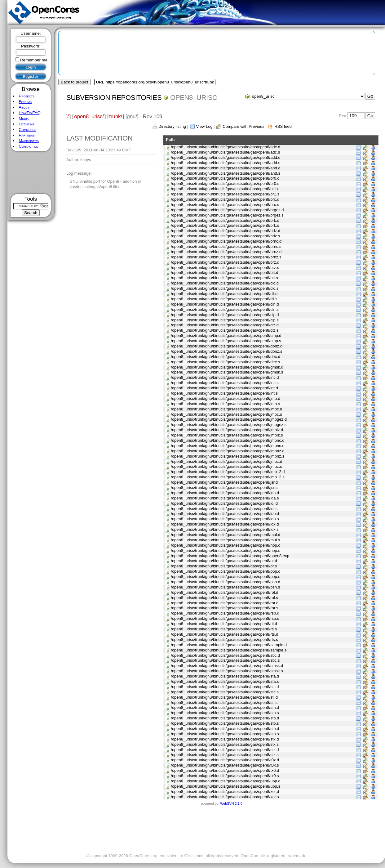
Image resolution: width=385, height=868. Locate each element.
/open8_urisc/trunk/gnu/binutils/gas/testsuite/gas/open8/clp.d (225, 315)
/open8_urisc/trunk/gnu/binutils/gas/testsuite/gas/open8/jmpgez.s (229, 425)
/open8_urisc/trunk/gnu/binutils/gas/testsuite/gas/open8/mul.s (225, 540)
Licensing (27, 124)
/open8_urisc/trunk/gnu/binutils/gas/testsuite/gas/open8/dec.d (226, 357)
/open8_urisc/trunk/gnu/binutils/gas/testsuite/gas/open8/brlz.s (225, 236)
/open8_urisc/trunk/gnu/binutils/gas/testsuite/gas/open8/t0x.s (225, 765)
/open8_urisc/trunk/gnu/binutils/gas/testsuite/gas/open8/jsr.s (224, 488)
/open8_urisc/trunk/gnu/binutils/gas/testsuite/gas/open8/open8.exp (230, 556)
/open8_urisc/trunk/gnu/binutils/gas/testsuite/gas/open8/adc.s (225, 152)
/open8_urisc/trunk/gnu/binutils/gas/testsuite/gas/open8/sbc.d (225, 655)
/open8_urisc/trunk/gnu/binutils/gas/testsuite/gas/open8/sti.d (224, 697)
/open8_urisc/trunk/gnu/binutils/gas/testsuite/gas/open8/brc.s (225, 205)
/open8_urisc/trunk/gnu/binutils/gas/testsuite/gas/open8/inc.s (225, 383)
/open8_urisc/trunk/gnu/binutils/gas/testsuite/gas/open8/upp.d (226, 781)
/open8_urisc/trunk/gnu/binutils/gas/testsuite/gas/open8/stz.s (225, 755)
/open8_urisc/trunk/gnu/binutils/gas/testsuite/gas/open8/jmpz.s (226, 466)
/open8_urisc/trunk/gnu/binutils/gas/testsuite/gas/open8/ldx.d (225, 524)
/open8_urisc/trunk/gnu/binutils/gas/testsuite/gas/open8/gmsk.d (227, 367)
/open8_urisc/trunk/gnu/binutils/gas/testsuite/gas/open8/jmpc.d (226, 409)
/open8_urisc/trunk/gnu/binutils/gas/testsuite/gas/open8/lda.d (225, 493)
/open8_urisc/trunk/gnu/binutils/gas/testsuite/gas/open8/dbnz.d (227, 346)
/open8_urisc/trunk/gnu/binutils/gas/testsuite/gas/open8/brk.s (225, 225)
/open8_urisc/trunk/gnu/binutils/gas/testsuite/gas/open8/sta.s (225, 681)
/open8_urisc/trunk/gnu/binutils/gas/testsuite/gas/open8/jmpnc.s (228, 446)
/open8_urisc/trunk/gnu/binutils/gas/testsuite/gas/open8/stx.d (225, 739)
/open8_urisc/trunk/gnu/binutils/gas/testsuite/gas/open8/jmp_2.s (228, 477)
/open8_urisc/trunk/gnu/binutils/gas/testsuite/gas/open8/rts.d (224, 634)
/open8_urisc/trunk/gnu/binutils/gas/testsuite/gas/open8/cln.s (225, 309)
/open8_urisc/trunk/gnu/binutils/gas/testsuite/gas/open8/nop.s (226, 550)
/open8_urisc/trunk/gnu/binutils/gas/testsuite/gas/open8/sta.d (225, 676)
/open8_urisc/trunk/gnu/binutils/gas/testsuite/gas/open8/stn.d (225, 707)
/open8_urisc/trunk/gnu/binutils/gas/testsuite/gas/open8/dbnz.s (226, 351)
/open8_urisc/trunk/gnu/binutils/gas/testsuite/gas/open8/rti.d (224, 624)
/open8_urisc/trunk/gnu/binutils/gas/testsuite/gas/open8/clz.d (225, 325)
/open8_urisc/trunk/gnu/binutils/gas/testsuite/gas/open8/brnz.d (226, 252)
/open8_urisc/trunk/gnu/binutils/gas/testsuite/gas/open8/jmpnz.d (228, 451)
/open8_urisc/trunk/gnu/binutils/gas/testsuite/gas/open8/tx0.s (225, 776)
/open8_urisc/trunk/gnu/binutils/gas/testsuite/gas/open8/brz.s (225, 268)
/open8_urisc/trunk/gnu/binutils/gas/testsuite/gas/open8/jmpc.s (226, 414)
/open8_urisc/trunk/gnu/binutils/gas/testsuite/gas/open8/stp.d (225, 729)
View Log (204, 126)
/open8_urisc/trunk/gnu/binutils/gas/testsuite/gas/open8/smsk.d (227, 666)
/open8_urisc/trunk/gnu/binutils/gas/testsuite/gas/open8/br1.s (225, 194)
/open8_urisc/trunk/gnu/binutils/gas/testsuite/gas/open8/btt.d (224, 273)
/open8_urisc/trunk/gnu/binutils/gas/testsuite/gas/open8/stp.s (225, 734)
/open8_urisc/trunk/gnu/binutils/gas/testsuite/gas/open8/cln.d (225, 304)
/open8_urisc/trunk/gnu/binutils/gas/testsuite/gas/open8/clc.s (225, 288)
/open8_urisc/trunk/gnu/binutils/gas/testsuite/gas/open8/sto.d (225, 718)
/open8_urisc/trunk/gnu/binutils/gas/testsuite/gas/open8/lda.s (225, 498)
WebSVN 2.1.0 (231, 803)
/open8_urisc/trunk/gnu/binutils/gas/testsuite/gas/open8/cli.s (224, 299)
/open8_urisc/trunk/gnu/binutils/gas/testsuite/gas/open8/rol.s (224, 598)
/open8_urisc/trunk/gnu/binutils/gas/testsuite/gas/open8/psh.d (226, 582)
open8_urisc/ (89, 116)
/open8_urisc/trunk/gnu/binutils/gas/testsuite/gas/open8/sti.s (224, 702)
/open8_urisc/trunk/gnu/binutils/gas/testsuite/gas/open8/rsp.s (225, 618)
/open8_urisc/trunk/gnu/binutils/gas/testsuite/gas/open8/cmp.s (226, 341)
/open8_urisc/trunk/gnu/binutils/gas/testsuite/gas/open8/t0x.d (225, 760)
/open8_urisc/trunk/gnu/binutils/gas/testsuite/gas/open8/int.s (224, 393)
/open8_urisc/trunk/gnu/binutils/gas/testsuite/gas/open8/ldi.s (224, 509)
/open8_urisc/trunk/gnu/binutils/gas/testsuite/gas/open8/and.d (226, 168)
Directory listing (172, 126)
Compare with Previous (243, 126)
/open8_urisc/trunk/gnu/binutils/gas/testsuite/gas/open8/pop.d (226, 571)
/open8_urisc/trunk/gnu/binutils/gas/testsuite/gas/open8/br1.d (225, 189)
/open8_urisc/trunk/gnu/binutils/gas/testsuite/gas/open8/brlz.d (226, 231)
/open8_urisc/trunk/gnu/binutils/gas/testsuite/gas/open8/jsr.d (224, 482)
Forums (25, 102)
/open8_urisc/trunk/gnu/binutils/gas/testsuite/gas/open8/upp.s (226, 786)
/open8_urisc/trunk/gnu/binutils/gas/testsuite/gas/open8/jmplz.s (227, 435)
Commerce (27, 130)
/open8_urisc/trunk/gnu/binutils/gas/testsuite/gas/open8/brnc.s (226, 246)
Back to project (74, 82)
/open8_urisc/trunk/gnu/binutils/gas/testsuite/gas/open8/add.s (226, 163)
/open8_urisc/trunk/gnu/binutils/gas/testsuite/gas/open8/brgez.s (227, 215)
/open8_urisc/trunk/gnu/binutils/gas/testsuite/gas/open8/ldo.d (225, 514)
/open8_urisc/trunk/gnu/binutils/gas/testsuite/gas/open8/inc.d (225, 377)
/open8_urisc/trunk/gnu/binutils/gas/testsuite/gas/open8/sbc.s (225, 660)
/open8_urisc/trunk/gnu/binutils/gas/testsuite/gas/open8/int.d (224, 388)
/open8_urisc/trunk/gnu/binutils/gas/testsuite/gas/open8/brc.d (225, 199)
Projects (27, 96)
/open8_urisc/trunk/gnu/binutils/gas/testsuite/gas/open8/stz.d (225, 750)
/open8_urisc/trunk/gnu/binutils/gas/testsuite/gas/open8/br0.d (225, 178)
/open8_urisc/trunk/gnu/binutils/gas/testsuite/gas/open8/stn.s (225, 713)
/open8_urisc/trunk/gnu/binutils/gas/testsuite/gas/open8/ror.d (225, 603)
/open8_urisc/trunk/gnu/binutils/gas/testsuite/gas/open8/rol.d (224, 592)
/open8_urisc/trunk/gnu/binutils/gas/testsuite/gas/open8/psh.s (225, 587)
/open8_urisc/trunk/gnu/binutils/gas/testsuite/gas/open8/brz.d (225, 262)
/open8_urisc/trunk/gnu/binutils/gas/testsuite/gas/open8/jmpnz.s (228, 456)
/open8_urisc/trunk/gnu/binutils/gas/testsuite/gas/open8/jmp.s (225, 404)
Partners (27, 135)
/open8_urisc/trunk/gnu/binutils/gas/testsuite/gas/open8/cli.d (224, 294)
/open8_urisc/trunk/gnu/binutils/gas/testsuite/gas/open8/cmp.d (226, 336)
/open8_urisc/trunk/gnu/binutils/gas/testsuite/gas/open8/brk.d (225, 220)
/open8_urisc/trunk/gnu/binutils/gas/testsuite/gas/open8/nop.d (226, 545)
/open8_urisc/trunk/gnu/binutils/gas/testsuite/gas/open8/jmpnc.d (228, 440)
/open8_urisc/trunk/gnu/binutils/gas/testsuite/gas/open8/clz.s (225, 330)
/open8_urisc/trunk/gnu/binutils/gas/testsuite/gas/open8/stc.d (225, 687)
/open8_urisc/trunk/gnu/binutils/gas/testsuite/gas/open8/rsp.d (225, 613)
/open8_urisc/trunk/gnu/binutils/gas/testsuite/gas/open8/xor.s (225, 797)
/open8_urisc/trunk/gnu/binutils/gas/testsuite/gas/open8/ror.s (224, 608)
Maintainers (29, 141)
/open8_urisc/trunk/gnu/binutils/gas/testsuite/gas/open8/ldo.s (225, 519)
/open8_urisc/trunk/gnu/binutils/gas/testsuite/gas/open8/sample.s (229, 650)
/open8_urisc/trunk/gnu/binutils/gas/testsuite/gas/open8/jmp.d (226, 398)
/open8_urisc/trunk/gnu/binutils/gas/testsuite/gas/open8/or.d (224, 561)
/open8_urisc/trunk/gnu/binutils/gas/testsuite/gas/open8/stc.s (225, 692)
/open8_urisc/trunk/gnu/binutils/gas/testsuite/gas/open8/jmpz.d (226, 461)
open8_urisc (194, 98)
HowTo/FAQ (30, 113)
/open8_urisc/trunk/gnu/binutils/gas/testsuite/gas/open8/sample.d (229, 645)
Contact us (28, 146)
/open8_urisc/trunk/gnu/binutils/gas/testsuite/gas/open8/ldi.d (224, 503)
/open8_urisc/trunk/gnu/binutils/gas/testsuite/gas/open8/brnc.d (226, 241)
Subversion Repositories (114, 98)
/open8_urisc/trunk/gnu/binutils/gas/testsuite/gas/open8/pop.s (226, 577)
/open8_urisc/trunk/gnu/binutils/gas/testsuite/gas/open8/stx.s (225, 744)
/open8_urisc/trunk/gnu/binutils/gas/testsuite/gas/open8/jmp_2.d (228, 472)
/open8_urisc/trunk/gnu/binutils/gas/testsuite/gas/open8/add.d (226, 157)
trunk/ (115, 116)
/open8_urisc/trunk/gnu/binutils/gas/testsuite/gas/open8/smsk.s (227, 671)
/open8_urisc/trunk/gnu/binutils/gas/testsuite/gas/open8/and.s (226, 173)
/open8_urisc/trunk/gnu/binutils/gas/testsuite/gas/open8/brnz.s (226, 257)
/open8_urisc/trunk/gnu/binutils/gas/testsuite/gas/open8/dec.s (225, 362)
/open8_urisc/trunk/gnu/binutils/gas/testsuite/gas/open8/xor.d (225, 792)
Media (24, 118)
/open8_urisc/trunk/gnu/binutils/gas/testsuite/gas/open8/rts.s (224, 640)
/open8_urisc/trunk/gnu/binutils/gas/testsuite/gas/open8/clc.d (225, 283)
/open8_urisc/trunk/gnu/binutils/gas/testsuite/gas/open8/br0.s (225, 183)
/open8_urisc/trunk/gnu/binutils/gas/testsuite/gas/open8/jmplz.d (227, 430)
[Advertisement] (31, 173)
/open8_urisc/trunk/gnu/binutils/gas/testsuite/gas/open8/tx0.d (225, 770)
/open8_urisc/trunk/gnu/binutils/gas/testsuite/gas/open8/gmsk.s (227, 372)
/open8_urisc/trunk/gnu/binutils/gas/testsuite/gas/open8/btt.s (224, 278)
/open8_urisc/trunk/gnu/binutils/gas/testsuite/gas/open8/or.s (224, 566)
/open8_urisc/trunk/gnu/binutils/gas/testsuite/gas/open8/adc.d (226, 147)
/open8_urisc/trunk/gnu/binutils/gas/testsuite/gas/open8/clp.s (225, 320)
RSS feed (283, 126)
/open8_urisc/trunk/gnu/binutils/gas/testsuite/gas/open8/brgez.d (227, 210)
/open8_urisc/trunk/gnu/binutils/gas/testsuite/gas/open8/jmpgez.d (229, 419)
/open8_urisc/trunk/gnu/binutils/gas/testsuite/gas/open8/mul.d (226, 535)
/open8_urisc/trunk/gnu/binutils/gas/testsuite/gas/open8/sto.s (225, 723)
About (24, 107)
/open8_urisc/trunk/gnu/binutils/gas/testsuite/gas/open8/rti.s (224, 629)
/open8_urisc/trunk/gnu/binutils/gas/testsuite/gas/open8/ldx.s (225, 529)
